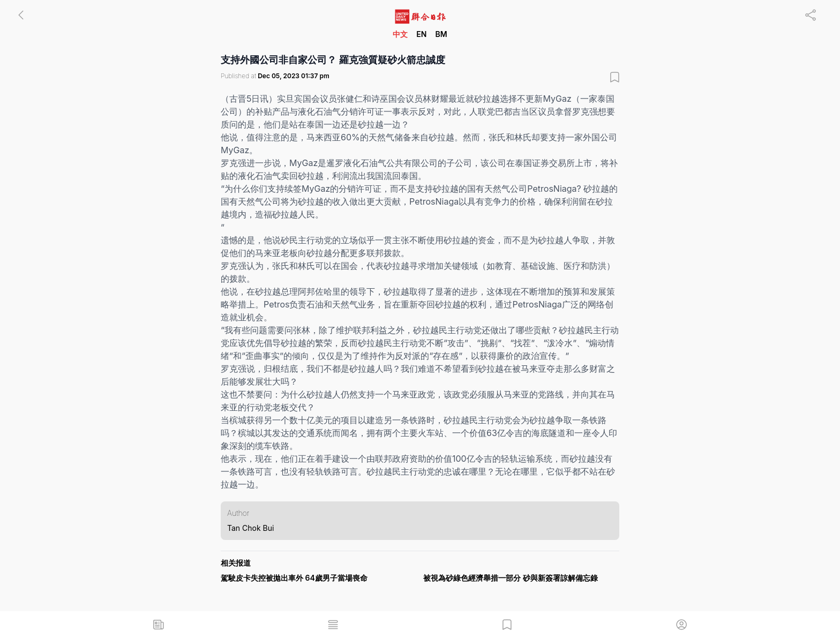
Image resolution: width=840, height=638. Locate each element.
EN (421, 34)
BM (441, 34)
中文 (400, 34)
